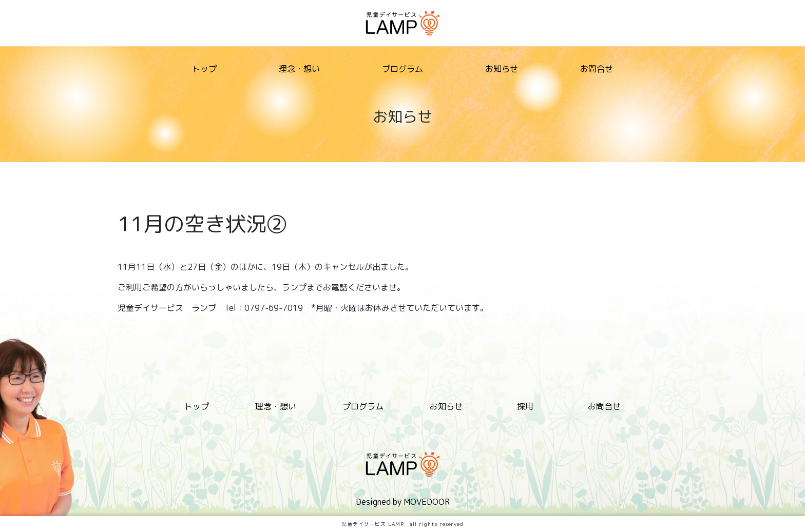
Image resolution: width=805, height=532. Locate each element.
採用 (525, 406)
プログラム (402, 69)
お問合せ (597, 69)
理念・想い (299, 69)
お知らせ (502, 69)
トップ (204, 69)
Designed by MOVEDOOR (403, 502)
